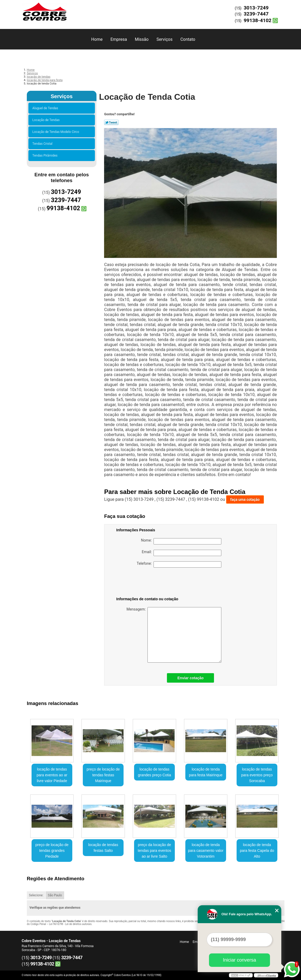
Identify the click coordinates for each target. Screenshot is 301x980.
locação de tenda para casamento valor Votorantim (206, 851)
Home (97, 39)
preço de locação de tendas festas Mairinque (103, 775)
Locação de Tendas (47, 120)
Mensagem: (174, 635)
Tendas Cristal (43, 144)
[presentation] (150, 583)
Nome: (181, 541)
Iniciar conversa (239, 960)
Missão (142, 39)
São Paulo (55, 895)
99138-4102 (258, 20)
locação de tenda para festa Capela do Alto (257, 851)
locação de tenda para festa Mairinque (206, 772)
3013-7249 (256, 8)
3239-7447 (256, 14)
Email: (182, 553)
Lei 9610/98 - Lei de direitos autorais (70, 924)
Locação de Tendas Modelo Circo (57, 132)
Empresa (119, 39)
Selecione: (36, 895)
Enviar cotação (191, 678)
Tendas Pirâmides (46, 156)
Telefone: (179, 564)
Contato (188, 39)
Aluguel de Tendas (46, 108)
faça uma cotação (245, 499)
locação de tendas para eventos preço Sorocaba (257, 775)
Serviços (164, 39)
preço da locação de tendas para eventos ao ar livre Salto (154, 851)
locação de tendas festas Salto (103, 848)
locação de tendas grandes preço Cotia (154, 772)
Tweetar (111, 122)
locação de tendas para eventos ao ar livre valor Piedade (52, 775)
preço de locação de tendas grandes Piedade (52, 851)
